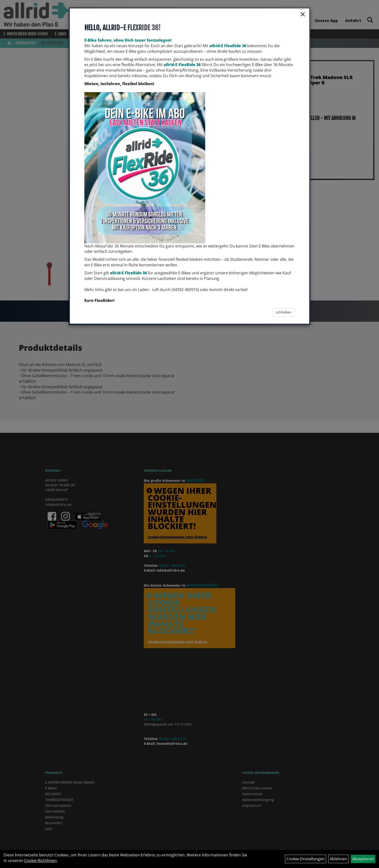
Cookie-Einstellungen (306, 859)
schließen (284, 312)
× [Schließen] (303, 14)
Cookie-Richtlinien (40, 861)
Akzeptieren (363, 859)
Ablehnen (338, 859)
